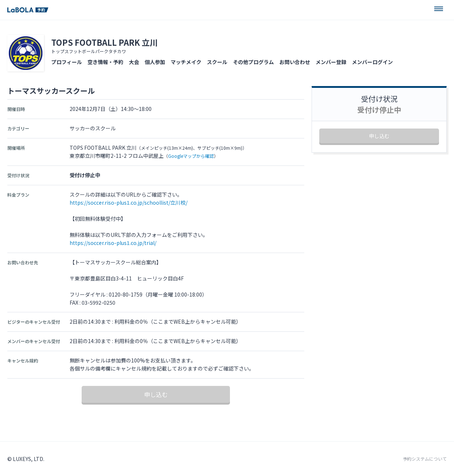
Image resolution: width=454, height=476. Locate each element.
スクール (217, 62)
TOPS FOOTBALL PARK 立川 (105, 42)
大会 (134, 62)
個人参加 (155, 62)
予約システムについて (425, 459)
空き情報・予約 (105, 62)
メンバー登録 (331, 62)
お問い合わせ (295, 62)
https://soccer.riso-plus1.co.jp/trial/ (113, 243)
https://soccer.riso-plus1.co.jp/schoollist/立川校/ (129, 202)
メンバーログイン (372, 62)
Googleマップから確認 (191, 156)
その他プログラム (253, 62)
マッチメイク (186, 62)
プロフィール (67, 62)
